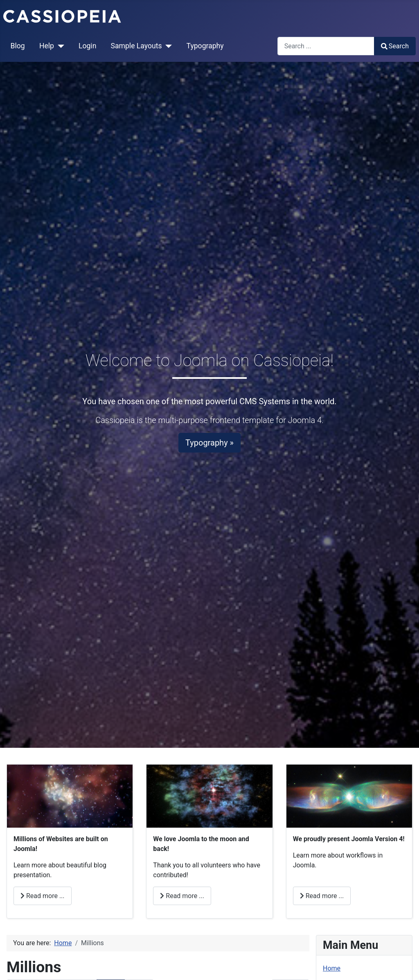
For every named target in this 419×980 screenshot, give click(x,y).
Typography (205, 46)
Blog (18, 46)
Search (395, 46)
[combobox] (326, 46)
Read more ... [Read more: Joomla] (322, 896)
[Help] (59, 46)
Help (47, 46)
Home (332, 968)
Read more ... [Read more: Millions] (43, 896)
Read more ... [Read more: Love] (182, 896)
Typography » (209, 443)
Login (87, 46)
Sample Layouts (136, 46)
